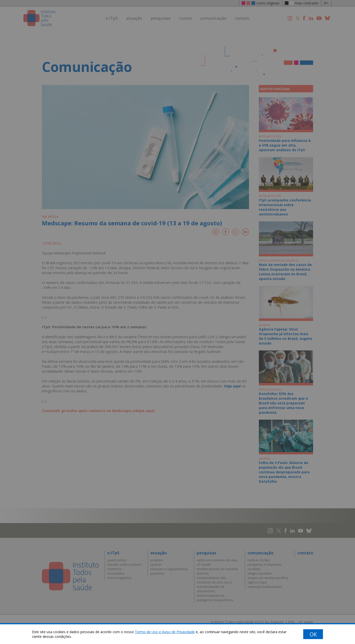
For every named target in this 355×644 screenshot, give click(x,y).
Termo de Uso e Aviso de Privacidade (165, 632)
